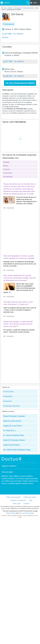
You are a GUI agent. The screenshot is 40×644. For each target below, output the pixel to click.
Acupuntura (7, 401)
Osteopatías (8, 396)
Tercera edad (7, 472)
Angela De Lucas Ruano (13, 426)
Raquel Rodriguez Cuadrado (14, 416)
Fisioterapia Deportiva (11, 406)
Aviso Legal (16, 504)
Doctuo (12, 459)
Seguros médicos (9, 466)
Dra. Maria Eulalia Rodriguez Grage (17, 450)
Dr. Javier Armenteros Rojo (13, 435)
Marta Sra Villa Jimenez (12, 421)
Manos (6, 166)
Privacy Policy (11, 513)
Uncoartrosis (8, 177)
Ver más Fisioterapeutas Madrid (20, 83)
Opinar (6, 37)
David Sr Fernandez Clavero (14, 440)
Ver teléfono (18, 34)
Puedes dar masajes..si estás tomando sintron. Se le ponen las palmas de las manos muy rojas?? (18, 324)
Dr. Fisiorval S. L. (10, 431)
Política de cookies (30, 497)
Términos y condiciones (18, 500)
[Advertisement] (20, 231)
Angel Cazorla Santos (12, 445)
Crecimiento (8, 173)
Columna (7, 169)
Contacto (27, 504)
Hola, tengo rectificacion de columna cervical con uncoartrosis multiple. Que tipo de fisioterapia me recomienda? (20, 278)
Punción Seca (8, 392)
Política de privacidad (13, 497)
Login (35, 3)
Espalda (6, 162)
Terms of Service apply (26, 513)
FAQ (31, 500)
